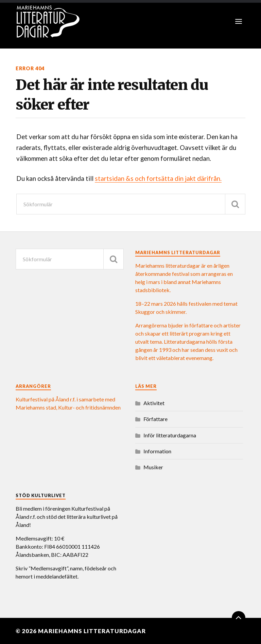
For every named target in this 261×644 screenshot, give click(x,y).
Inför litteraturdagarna (170, 435)
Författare (155, 419)
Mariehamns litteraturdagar (92, 631)
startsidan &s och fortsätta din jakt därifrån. (158, 178)
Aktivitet (154, 403)
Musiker (153, 467)
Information (157, 451)
